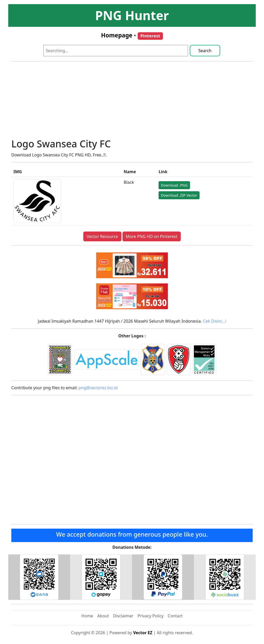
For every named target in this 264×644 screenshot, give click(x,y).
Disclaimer (123, 616)
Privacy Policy (151, 616)
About (103, 616)
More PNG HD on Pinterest (152, 236)
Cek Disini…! (214, 321)
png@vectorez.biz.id (98, 388)
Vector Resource (102, 236)
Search (205, 51)
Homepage (117, 35)
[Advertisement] (132, 102)
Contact (175, 616)
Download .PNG (174, 185)
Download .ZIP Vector (179, 195)
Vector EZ (143, 633)
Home (87, 616)
